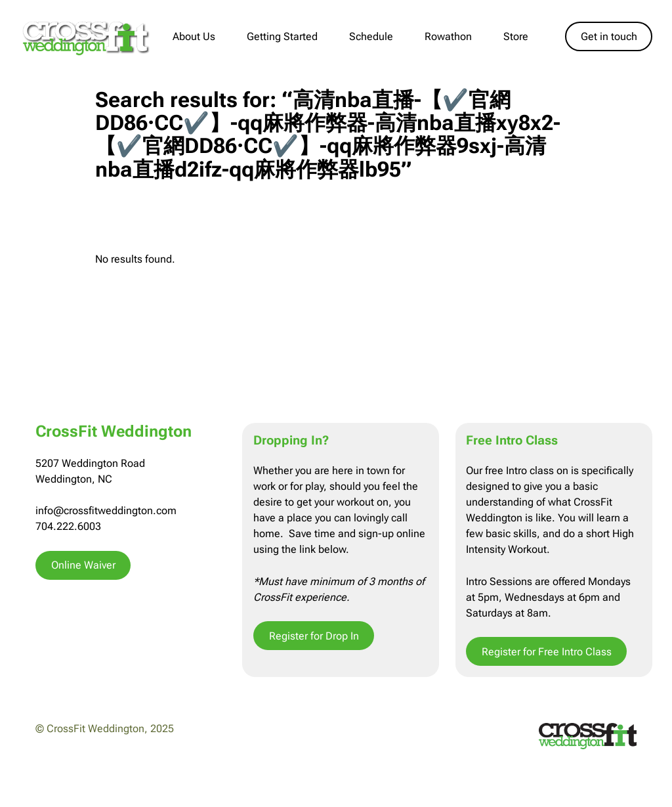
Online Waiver (83, 565)
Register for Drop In (314, 636)
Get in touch (609, 36)
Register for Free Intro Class (547, 652)
